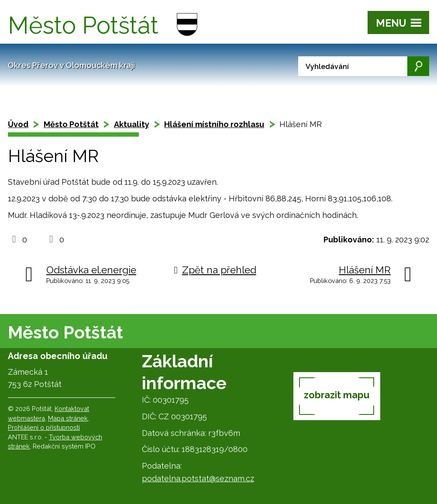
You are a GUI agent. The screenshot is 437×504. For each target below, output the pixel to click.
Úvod (18, 124)
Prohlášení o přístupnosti (44, 427)
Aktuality (132, 124)
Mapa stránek (68, 418)
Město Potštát (71, 124)
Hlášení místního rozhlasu (214, 124)
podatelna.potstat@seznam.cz (198, 478)
